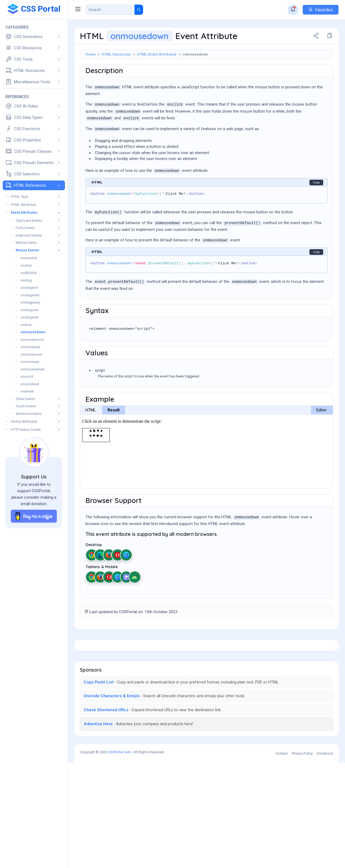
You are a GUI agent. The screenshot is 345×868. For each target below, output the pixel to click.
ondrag (26, 280)
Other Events (25, 399)
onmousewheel (32, 369)
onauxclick (29, 258)
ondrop (26, 325)
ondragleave (30, 302)
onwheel (27, 391)
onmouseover (31, 354)
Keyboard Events (29, 235)
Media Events (26, 243)
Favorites (321, 10)
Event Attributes (24, 212)
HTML (91, 440)
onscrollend (30, 384)
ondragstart (30, 317)
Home (90, 54)
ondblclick (29, 273)
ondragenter (30, 295)
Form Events (25, 228)
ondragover (30, 310)
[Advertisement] (206, 76)
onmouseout (30, 347)
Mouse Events (27, 250)
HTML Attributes (23, 205)
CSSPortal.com (119, 857)
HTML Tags (20, 197)
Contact (282, 858)
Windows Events (29, 414)
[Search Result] (110, 10)
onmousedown (33, 332)
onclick (26, 265)
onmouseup (30, 362)
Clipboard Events (29, 221)
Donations (325, 858)
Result (114, 440)
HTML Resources (116, 54)
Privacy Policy (302, 858)
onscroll (27, 376)
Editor (322, 440)
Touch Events (26, 406)
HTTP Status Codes (26, 430)
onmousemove (32, 340)
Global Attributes (24, 421)
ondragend (29, 288)
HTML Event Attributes (157, 54)
